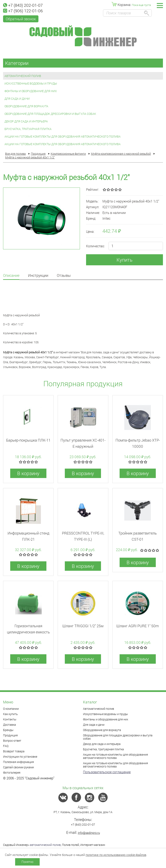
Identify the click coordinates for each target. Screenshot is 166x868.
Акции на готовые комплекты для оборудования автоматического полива (63, 136)
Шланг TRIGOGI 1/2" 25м (83, 626)
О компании (11, 709)
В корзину (28, 473)
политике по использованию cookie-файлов (116, 855)
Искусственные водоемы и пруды (31, 83)
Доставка (10, 725)
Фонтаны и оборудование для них (31, 91)
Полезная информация (19, 762)
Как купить (10, 714)
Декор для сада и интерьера (26, 121)
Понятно (27, 862)
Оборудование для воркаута (26, 106)
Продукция (10, 735)
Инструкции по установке (20, 757)
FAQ (6, 746)
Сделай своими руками (19, 767)
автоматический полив (45, 845)
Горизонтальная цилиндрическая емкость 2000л (28, 632)
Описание (11, 276)
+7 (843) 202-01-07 (23, 5)
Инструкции (38, 276)
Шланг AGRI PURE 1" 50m (138, 626)
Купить (124, 260)
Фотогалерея (12, 772)
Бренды (8, 730)
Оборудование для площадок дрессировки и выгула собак (50, 114)
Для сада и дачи (17, 99)
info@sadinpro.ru (89, 833)
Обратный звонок (21, 19)
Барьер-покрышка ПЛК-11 (28, 440)
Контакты (10, 719)
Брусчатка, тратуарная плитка (28, 129)
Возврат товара (14, 751)
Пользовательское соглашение (107, 772)
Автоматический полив (23, 76)
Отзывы (64, 276)
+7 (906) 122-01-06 (23, 11)
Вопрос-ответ (12, 741)
